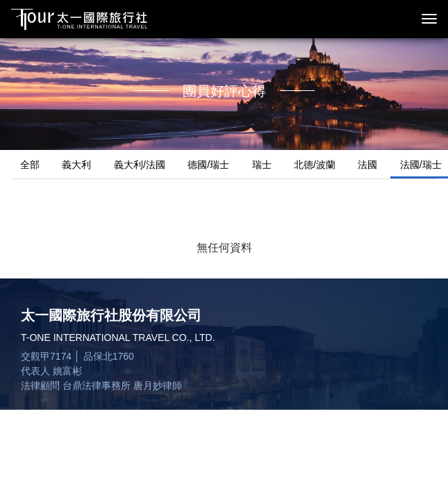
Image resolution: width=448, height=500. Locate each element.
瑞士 (262, 165)
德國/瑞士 (208, 165)
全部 (30, 165)
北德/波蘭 (315, 165)
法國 (367, 165)
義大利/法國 (140, 165)
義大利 (76, 165)
